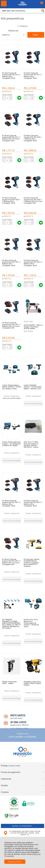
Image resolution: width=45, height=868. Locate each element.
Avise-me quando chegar (12, 398)
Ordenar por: (13, 31)
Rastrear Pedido (15, 766)
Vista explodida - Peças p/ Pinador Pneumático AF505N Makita (33, 326)
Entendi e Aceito (15, 862)
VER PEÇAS (28, 331)
